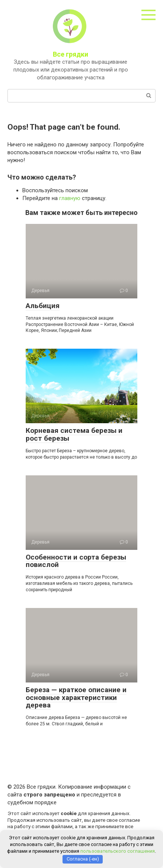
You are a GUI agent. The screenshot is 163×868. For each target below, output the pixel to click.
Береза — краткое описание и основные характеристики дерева (76, 698)
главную (70, 198)
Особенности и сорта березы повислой (76, 561)
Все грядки (71, 54)
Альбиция (43, 306)
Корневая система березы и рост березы (74, 434)
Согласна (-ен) (83, 859)
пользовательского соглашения (118, 851)
